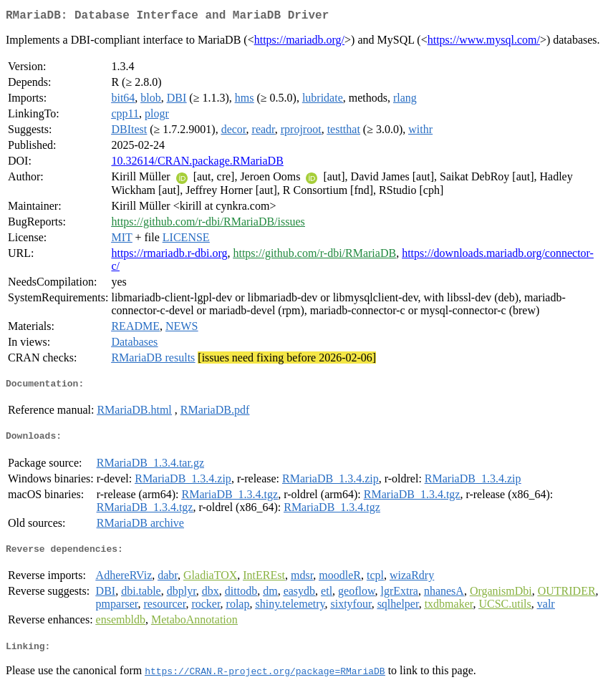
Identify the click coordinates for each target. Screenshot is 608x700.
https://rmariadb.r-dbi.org (169, 256)
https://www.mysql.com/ (484, 43)
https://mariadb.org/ (299, 43)
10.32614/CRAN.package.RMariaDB (197, 164)
